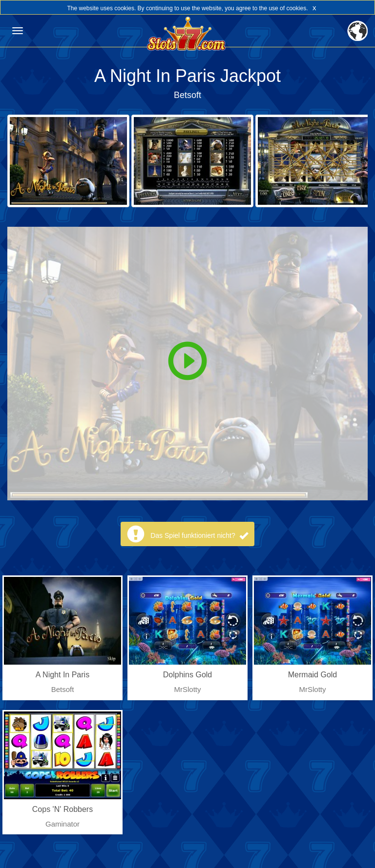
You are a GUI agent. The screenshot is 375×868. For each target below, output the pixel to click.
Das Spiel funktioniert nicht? (199, 535)
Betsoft (187, 95)
